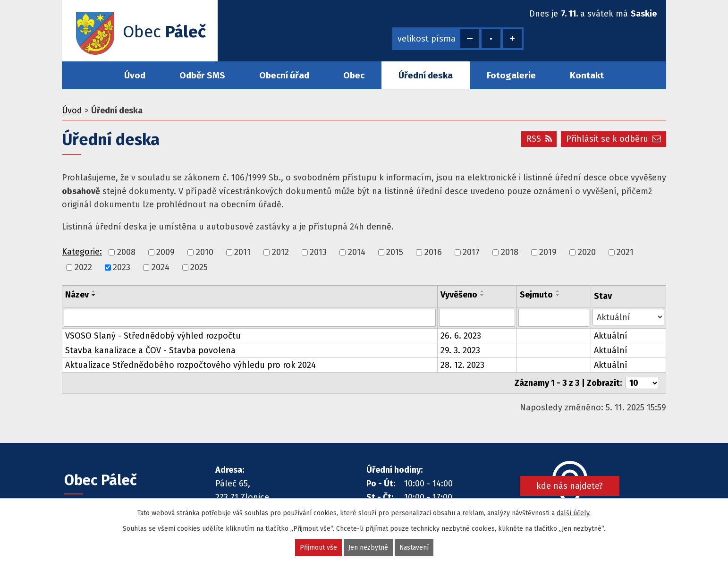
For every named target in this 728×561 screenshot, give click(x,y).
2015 (395, 252)
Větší (512, 39)
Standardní (491, 39)
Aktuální (611, 336)
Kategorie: (82, 252)
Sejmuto (536, 295)
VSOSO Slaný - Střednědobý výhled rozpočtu (153, 336)
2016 (433, 252)
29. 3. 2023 (460, 350)
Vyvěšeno (459, 295)
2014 (357, 252)
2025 (199, 267)
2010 (205, 252)
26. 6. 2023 (461, 336)
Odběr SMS (202, 75)
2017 (471, 252)
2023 (122, 267)
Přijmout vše (318, 548)
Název (77, 295)
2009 (165, 252)
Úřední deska (426, 75)
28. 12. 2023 (462, 365)
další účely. (574, 513)
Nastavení (414, 548)
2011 (242, 252)
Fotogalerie (511, 75)
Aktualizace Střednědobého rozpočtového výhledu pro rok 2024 (190, 365)
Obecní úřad (284, 75)
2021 (625, 252)
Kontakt (587, 75)
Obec (354, 75)
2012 (280, 252)
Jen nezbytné (368, 548)
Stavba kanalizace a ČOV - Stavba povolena (150, 350)
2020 (587, 252)
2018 (510, 252)
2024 (161, 267)
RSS (539, 139)
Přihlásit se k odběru (614, 139)
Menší (470, 39)
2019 (548, 252)
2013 (318, 252)
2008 (126, 252)
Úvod (135, 75)
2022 (83, 267)
